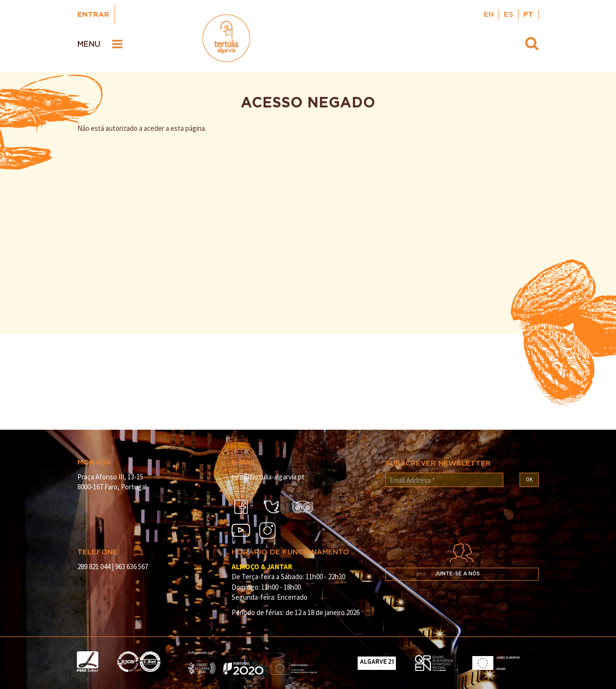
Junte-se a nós (457, 574)
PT (528, 15)
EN (489, 15)
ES (509, 15)
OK (529, 479)
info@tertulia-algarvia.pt (268, 477)
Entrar (93, 15)
